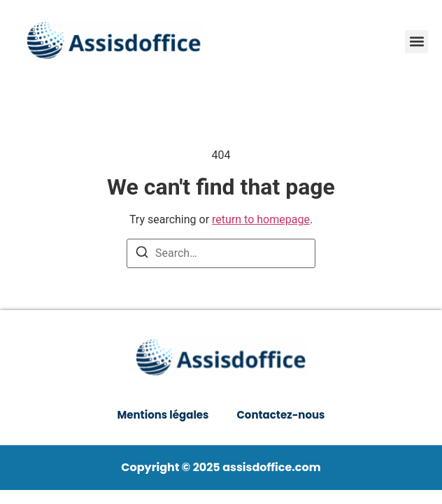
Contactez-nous (280, 415)
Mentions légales (163, 415)
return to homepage (261, 219)
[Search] (142, 254)
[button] (416, 42)
